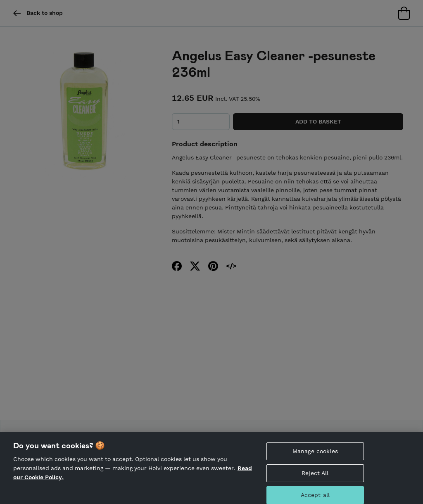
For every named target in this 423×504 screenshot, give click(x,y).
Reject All (315, 478)
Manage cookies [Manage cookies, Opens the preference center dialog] (315, 457)
